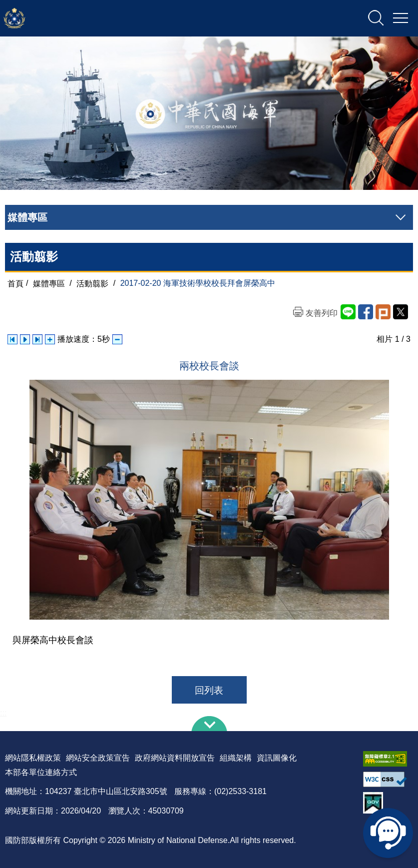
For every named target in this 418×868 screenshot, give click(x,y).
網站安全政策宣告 (98, 758)
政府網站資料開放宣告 (175, 758)
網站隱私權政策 (33, 758)
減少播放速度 (117, 339)
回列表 (209, 690)
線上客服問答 (388, 833)
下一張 (37, 339)
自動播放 (25, 339)
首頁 (15, 283)
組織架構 (236, 758)
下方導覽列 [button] (209, 724)
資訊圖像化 (277, 758)
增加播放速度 (50, 339)
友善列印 (322, 313)
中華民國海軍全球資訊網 (108, 18)
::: (3, 713)
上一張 (12, 339)
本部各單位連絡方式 (41, 772)
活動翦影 (92, 283)
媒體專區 (49, 283)
